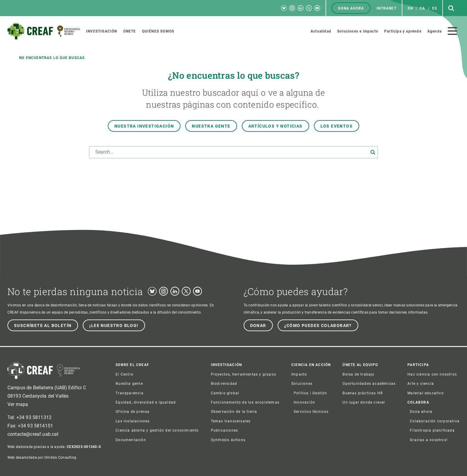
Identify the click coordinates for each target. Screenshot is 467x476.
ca (422, 8)
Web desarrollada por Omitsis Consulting (42, 458)
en (410, 8)
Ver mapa (18, 404)
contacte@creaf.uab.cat (33, 434)
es (435, 8)
